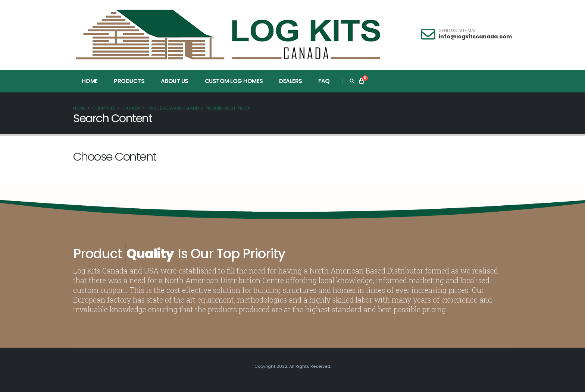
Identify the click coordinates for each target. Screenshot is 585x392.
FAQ (324, 81)
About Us (175, 81)
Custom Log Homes (234, 81)
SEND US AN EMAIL (458, 31)
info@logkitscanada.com (475, 37)
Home (90, 81)
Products (129, 81)
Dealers (291, 81)
